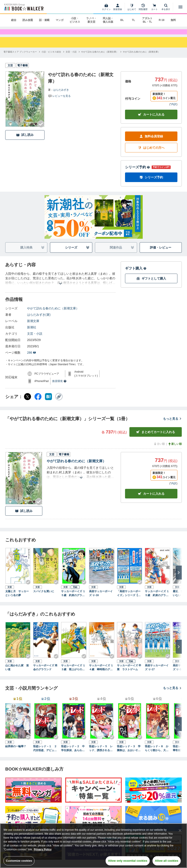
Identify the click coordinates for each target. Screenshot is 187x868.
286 (32, 358)
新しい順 (175, 449)
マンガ (60, 20)
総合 (14, 20)
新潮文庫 (33, 326)
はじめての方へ (151, 153)
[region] (93, 846)
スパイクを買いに (44, 596)
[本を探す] (166, 7)
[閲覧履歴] (143, 7)
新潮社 (32, 333)
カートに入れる (151, 120)
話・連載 (44, 20)
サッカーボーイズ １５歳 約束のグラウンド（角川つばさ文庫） (73, 599)
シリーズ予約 (137, 172)
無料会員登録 (151, 142)
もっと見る (172, 424)
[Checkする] (41, 129)
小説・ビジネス (75, 20)
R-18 (161, 20)
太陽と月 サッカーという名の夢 (17, 598)
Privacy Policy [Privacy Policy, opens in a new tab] (43, 849)
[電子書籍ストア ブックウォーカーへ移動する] (20, 57)
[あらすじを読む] (60, 284)
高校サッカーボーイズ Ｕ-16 (101, 598)
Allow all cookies (167, 861)
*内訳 (173, 109)
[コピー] (59, 402)
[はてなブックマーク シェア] (48, 402)
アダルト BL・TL (147, 20)
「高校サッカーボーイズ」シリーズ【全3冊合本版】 (130, 599)
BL (122, 20)
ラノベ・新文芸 (91, 20)
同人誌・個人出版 (108, 20)
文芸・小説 (35, 339)
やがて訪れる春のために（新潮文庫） (53, 314)
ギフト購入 (136, 274)
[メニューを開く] (180, 7)
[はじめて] (132, 7)
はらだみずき (61, 95)
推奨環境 (59, 386)
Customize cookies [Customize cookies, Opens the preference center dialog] (19, 861)
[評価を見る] (59, 101)
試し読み (25, 140)
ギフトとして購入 (151, 284)
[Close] (180, 830)
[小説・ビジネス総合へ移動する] (51, 57)
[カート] (154, 7)
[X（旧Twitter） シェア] (27, 402)
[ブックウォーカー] (23, 7)
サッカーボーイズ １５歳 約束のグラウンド (157, 599)
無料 (173, 20)
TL (133, 20)
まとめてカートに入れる (156, 437)
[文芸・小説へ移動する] (71, 57)
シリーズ (77, 253)
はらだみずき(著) (39, 320)
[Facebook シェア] (38, 402)
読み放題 (28, 20)
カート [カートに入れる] (151, 499)
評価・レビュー (161, 253)
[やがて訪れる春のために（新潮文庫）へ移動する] (100, 57)
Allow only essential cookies (128, 861)
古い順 (159, 449)
